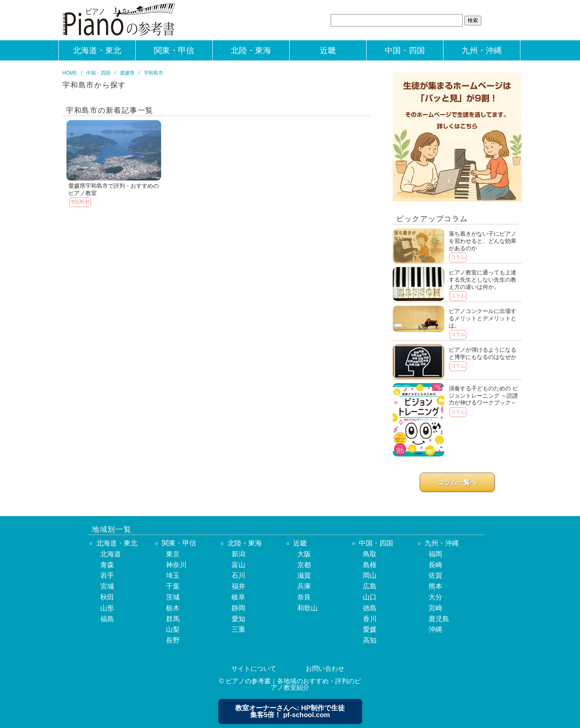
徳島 (370, 608)
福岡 (435, 554)
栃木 (173, 608)
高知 (370, 640)
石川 (238, 576)
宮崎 (435, 608)
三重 (238, 629)
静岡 (238, 608)
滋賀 (304, 576)
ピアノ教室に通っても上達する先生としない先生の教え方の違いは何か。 (483, 279)
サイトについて (254, 669)
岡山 (370, 576)
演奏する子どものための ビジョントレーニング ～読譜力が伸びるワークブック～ (483, 395)
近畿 (328, 50)
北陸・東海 (251, 50)
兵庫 (304, 586)
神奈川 (176, 565)
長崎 (435, 565)
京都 (304, 565)
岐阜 (238, 597)
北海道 (111, 554)
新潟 (238, 554)
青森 (107, 565)
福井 (238, 586)
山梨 (173, 629)
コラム (458, 257)
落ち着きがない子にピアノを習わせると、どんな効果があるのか (483, 241)
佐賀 (435, 576)
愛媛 (370, 629)
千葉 (173, 586)
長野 (173, 640)
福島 (107, 619)
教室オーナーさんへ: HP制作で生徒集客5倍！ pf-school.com (290, 711)
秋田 (107, 597)
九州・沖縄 (482, 50)
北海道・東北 (97, 50)
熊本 (435, 586)
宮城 (107, 586)
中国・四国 (405, 50)
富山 (238, 565)
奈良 (304, 597)
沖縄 (435, 629)
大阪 (304, 554)
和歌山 (308, 608)
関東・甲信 (174, 50)
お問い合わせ (325, 669)
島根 (370, 565)
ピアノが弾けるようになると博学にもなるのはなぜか (483, 353)
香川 (370, 619)
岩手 (107, 576)
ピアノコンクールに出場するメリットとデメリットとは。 (483, 318)
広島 (370, 586)
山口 (370, 597)
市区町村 (80, 202)
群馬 (173, 619)
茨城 (173, 597)
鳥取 (370, 554)
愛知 (238, 619)
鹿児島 (439, 619)
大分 (435, 597)
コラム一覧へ (457, 482)
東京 (173, 554)
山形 (107, 608)
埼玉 (173, 576)
